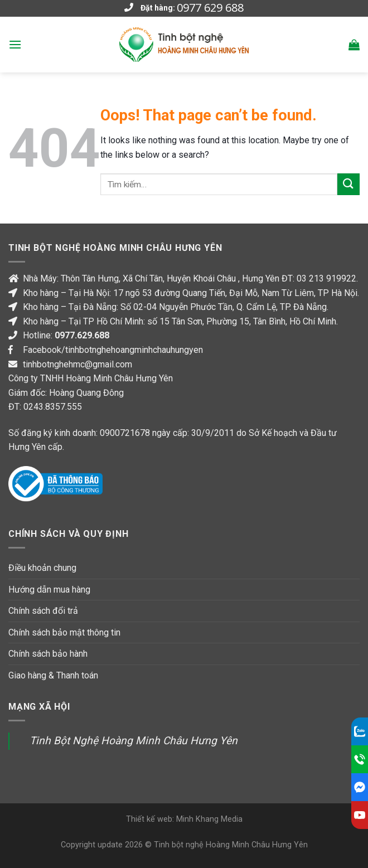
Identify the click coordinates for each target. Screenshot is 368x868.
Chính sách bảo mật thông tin (64, 632)
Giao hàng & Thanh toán (53, 675)
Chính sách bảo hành (48, 654)
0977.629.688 (82, 335)
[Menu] (15, 44)
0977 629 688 (210, 8)
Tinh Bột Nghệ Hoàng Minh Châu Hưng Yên (134, 741)
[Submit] (348, 184)
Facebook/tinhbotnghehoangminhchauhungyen (113, 350)
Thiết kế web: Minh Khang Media (184, 819)
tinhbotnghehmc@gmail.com (78, 364)
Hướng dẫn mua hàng (49, 590)
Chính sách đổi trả (43, 611)
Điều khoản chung (42, 568)
